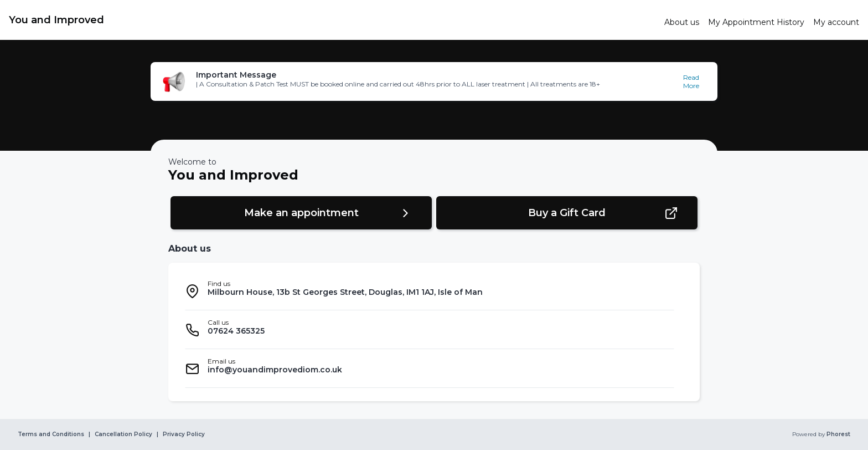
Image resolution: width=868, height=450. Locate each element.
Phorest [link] (838, 434)
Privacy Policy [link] (184, 434)
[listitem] (430, 291)
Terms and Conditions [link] (51, 434)
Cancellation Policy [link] (123, 434)
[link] (332, 20)
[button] (434, 81)
